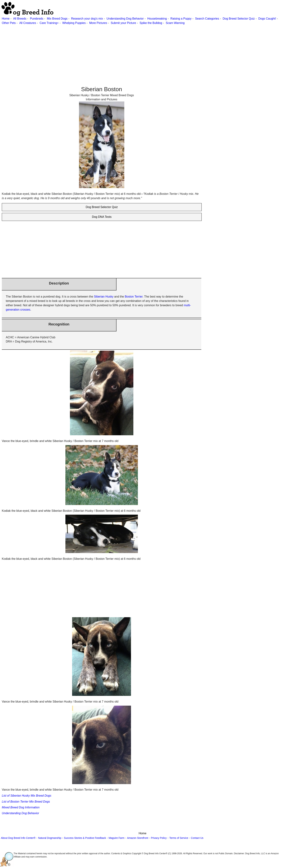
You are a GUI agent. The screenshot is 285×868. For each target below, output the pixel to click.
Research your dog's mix (87, 19)
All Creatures (28, 23)
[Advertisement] (109, 51)
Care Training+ (49, 23)
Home (6, 19)
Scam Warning (175, 23)
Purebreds (37, 19)
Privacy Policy (159, 838)
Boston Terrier (134, 297)
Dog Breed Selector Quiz (239, 19)
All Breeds (20, 19)
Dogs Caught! (267, 19)
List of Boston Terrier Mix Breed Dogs (26, 802)
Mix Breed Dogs (57, 19)
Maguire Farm (116, 838)
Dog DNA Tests (102, 217)
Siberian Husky (104, 297)
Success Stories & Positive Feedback (85, 838)
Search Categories (207, 19)
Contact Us (197, 838)
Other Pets (9, 23)
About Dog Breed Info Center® (18, 838)
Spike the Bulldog (151, 23)
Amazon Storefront (138, 838)
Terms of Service (179, 838)
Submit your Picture (123, 23)
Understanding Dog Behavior (125, 19)
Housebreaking (157, 19)
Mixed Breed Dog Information (21, 807)
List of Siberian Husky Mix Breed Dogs (27, 796)
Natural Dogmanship (50, 838)
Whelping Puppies (74, 23)
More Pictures (98, 23)
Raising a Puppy (181, 19)
